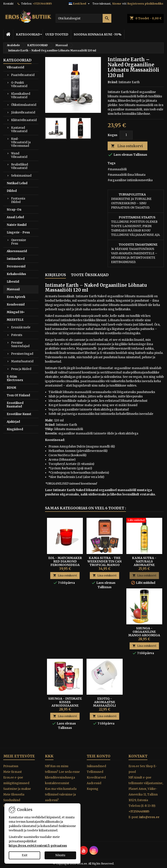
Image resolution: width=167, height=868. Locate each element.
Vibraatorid (15, 67)
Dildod (12, 191)
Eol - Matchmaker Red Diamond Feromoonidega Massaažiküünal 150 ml (65, 565)
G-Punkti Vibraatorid (19, 84)
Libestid (13, 282)
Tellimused (95, 772)
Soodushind (12, 800)
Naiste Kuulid (17, 225)
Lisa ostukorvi (127, 146)
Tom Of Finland (18, 395)
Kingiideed (15, 429)
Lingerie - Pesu (18, 232)
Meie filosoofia (14, 795)
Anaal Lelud (15, 217)
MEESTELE (15, 320)
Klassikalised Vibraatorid (21, 95)
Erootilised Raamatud (15, 405)
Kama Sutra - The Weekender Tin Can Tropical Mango (104, 561)
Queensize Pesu (19, 242)
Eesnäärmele (21, 327)
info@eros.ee (149, 817)
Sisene (117, 4)
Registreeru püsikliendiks (145, 4)
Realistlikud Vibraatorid (20, 166)
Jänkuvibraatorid (23, 112)
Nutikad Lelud (17, 183)
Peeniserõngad (22, 354)
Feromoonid (16, 266)
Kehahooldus (16, 274)
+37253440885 (42, 4)
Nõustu (60, 855)
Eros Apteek (16, 297)
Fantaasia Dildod (18, 200)
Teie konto (99, 756)
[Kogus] (126, 135)
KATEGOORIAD (28, 34)
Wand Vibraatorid (19, 155)
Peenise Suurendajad (20, 344)
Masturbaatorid (22, 361)
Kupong (93, 789)
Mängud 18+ (16, 312)
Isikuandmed (96, 766)
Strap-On (14, 210)
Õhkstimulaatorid (24, 105)
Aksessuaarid (17, 251)
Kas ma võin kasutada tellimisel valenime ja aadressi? (61, 795)
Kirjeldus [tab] (55, 275)
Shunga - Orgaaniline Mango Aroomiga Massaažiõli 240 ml (144, 633)
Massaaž (13, 289)
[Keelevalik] (80, 4)
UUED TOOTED (57, 34)
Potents (17, 335)
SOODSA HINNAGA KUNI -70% (98, 34)
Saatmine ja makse (17, 789)
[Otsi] (83, 18)
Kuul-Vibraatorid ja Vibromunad (21, 142)
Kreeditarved (96, 778)
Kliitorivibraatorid (24, 120)
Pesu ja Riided (21, 369)
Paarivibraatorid (23, 75)
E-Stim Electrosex (15, 378)
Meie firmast (13, 772)
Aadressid (94, 783)
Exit (25, 855)
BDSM (11, 388)
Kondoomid (16, 305)
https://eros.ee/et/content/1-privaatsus (38, 846)
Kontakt (8, 4)
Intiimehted (16, 259)
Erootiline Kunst (19, 414)
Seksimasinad (21, 176)
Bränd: (113, 82)
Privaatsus (11, 766)
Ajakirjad (13, 422)
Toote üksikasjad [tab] (90, 275)
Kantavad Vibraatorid (19, 129)
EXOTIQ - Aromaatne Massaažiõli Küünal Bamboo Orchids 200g (104, 706)
